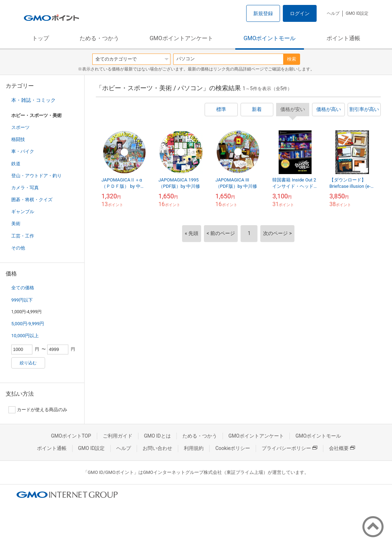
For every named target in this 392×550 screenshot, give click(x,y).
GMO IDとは (157, 436)
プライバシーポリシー (290, 448)
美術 (16, 224)
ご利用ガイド (118, 436)
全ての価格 (23, 288)
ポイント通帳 (343, 38)
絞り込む (28, 363)
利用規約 (194, 448)
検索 (292, 59)
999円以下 (22, 300)
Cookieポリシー (233, 448)
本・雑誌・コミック (33, 100)
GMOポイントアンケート (181, 38)
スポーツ (20, 127)
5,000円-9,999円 (28, 324)
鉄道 (16, 164)
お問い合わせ (157, 448)
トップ (41, 38)
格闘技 (18, 139)
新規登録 (263, 13)
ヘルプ (333, 13)
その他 (18, 248)
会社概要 (342, 448)
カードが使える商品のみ (38, 410)
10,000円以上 (25, 336)
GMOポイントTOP (71, 436)
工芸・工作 (23, 236)
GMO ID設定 (357, 13)
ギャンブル (23, 212)
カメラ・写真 (25, 188)
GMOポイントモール (270, 38)
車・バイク (23, 151)
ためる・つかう (99, 38)
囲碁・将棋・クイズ (32, 200)
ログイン (300, 13)
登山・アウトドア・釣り (36, 176)
